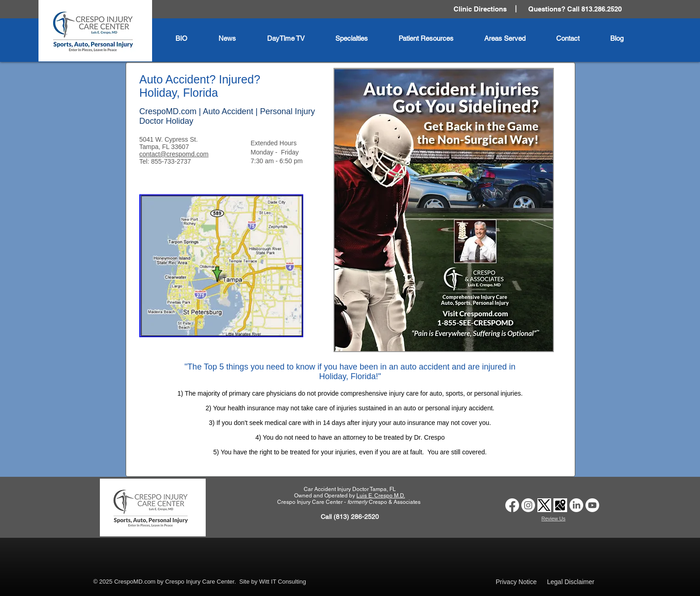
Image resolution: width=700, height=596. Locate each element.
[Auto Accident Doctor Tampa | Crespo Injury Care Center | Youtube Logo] (592, 505)
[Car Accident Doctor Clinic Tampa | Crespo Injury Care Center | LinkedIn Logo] (576, 505)
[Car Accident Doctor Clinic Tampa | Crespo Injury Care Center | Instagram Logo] (528, 505)
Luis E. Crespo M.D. (381, 496)
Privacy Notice (516, 582)
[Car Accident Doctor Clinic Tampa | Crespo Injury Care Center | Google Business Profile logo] (560, 505)
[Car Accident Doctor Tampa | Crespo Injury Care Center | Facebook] (512, 505)
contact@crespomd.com (174, 154)
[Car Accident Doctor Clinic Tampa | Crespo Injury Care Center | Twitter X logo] (544, 505)
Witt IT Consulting (283, 582)
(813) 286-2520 (356, 517)
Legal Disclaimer (571, 582)
